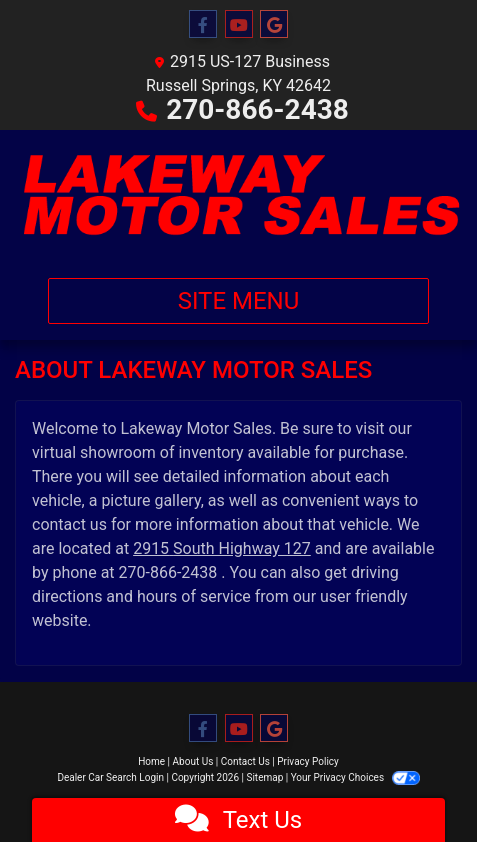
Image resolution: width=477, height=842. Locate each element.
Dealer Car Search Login (110, 777)
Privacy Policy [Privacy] (308, 761)
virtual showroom (94, 452)
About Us (193, 761)
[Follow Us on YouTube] (239, 25)
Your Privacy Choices (355, 777)
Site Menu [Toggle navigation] (239, 301)
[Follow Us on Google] (274, 25)
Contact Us (245, 761)
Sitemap (264, 777)
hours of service (194, 596)
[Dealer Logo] (238, 196)
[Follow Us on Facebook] (203, 25)
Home (151, 761)
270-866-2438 (257, 109)
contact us (69, 524)
